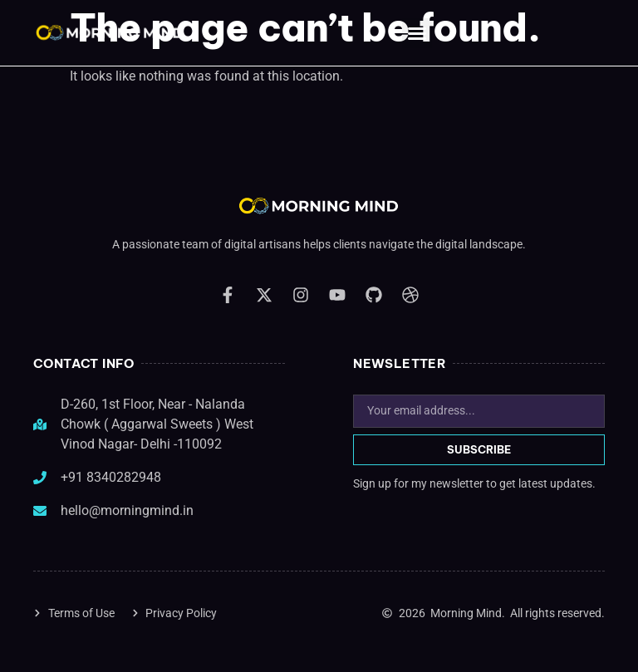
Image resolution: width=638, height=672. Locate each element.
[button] (417, 33)
